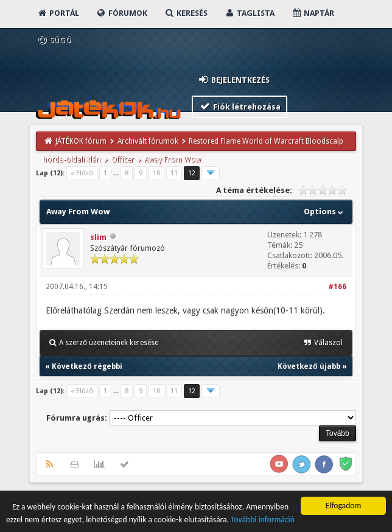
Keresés (186, 13)
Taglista (249, 13)
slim (98, 237)
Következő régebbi (87, 366)
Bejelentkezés (233, 79)
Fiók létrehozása (240, 106)
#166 (337, 287)
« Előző (82, 173)
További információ (263, 520)
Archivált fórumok (148, 141)
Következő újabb (309, 366)
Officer (123, 159)
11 (174, 173)
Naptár (313, 13)
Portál (58, 13)
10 (156, 173)
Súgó (54, 40)
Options (325, 212)
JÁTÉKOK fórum (81, 141)
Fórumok (121, 13)
